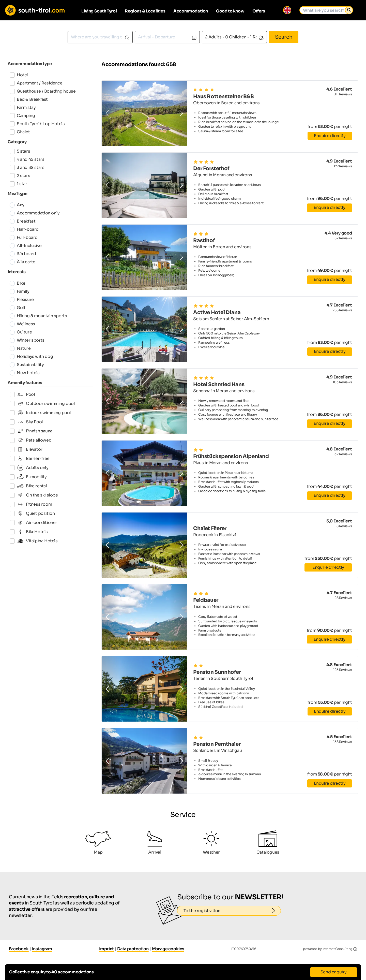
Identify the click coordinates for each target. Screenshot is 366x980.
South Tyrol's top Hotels (37, 124)
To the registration (232, 911)
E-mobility (28, 477)
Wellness (22, 324)
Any (17, 205)
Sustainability (27, 365)
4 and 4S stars (27, 159)
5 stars (20, 151)
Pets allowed (30, 440)
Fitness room (31, 504)
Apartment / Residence (36, 83)
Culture (21, 332)
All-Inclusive (26, 246)
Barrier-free (29, 459)
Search (284, 37)
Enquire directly (330, 136)
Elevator (26, 449)
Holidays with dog (31, 356)
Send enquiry (334, 972)
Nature (20, 348)
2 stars (20, 176)
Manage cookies (168, 949)
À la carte (22, 262)
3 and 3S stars (27, 167)
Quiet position (32, 514)
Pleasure (22, 299)
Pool (22, 394)
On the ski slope (34, 495)
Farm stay (23, 107)
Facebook (19, 949)
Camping (22, 116)
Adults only (29, 468)
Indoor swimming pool (40, 413)
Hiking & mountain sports (38, 316)
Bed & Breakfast (29, 99)
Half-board (24, 229)
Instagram (42, 949)
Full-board (24, 237)
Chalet (20, 132)
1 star (18, 184)
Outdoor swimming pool (42, 404)
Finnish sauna (31, 431)
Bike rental (28, 486)
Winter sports (27, 340)
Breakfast (22, 221)
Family (20, 291)
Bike (17, 283)
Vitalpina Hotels (34, 541)
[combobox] (100, 37)
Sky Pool (26, 422)
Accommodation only (35, 213)
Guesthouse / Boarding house (43, 91)
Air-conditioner (33, 523)
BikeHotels (29, 532)
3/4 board (23, 254)
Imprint (106, 949)
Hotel (19, 75)
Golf (17, 308)
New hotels (25, 373)
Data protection (133, 949)
